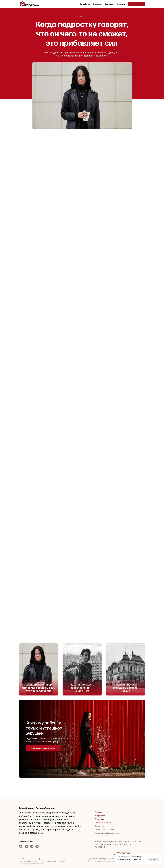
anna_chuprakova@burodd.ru (34, 864)
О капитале (97, 4)
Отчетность (121, 4)
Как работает (85, 4)
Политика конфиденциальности (108, 833)
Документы (109, 4)
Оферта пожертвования (105, 830)
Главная (98, 812)
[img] (39, 669)
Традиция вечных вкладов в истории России (125, 688)
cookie (134, 857)
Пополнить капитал (103, 823)
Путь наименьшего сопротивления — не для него (82, 688)
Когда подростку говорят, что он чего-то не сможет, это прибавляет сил (39, 688)
